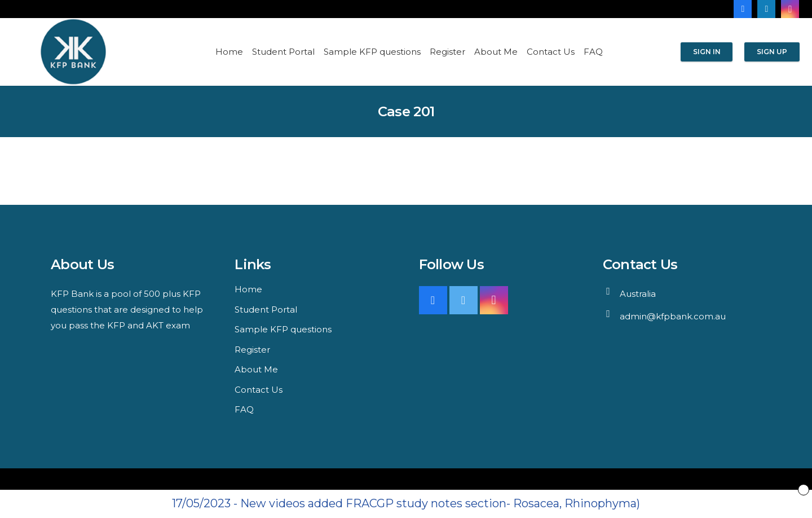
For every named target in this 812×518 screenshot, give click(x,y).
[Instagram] (790, 9)
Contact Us (259, 390)
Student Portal (266, 310)
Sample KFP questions (283, 329)
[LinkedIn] (766, 9)
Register (252, 350)
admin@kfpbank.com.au (673, 316)
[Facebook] (743, 9)
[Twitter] (464, 300)
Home (248, 289)
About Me (256, 369)
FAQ (244, 409)
